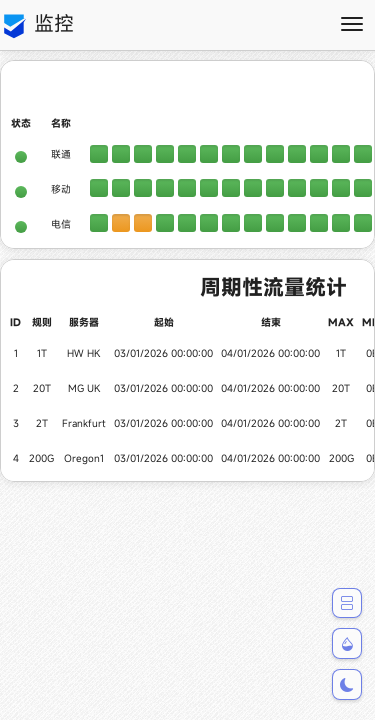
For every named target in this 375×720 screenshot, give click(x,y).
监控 (37, 25)
